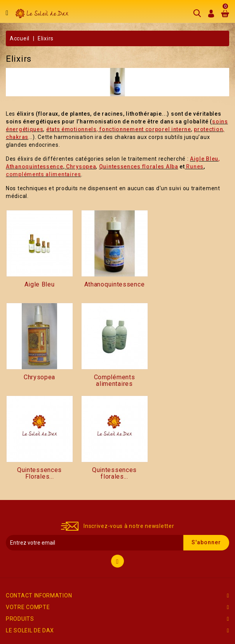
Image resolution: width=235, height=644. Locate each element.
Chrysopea (39, 377)
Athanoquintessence (115, 285)
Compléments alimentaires (115, 381)
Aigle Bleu (40, 285)
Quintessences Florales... (39, 474)
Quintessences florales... (114, 474)
